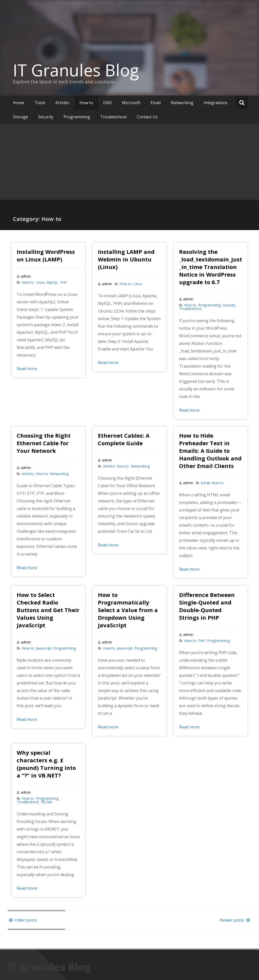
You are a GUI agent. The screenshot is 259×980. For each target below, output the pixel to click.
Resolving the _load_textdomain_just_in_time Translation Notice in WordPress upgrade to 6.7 (211, 267)
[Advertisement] (129, 162)
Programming (77, 117)
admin (26, 276)
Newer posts (235, 920)
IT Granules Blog (76, 70)
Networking (182, 103)
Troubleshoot (113, 117)
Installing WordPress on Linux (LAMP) (46, 255)
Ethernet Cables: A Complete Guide (124, 439)
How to (86, 103)
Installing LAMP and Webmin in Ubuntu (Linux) (126, 259)
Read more (27, 369)
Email (156, 103)
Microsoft (131, 103)
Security (46, 117)
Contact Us (147, 117)
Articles (62, 103)
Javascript (44, 648)
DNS (107, 103)
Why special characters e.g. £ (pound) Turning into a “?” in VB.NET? (46, 764)
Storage (20, 117)
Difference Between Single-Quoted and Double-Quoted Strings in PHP (207, 606)
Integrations (215, 103)
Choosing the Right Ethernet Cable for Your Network (44, 443)
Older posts (22, 920)
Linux (40, 282)
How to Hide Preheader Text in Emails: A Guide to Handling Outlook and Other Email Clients (210, 451)
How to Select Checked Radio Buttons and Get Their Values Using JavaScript (48, 610)
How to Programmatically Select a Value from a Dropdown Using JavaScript (128, 610)
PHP (64, 282)
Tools (40, 103)
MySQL (52, 282)
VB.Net (47, 802)
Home (19, 103)
